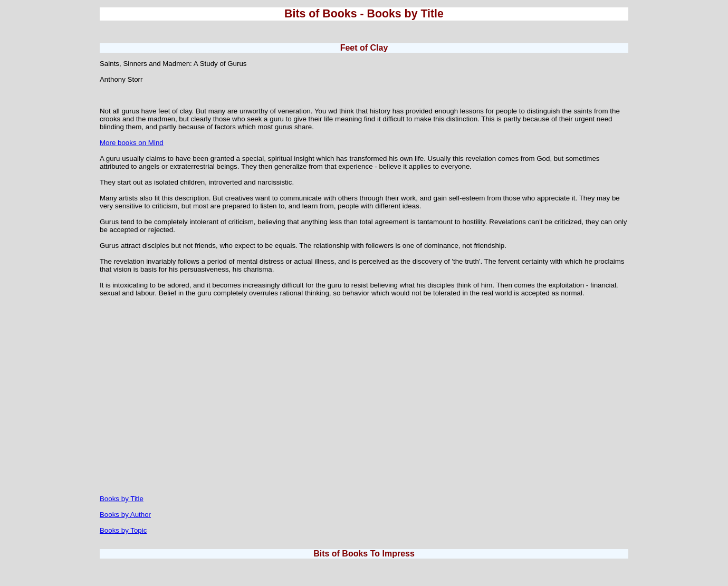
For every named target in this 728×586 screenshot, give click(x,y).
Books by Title (122, 499)
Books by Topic (123, 530)
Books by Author (125, 515)
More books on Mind (132, 143)
